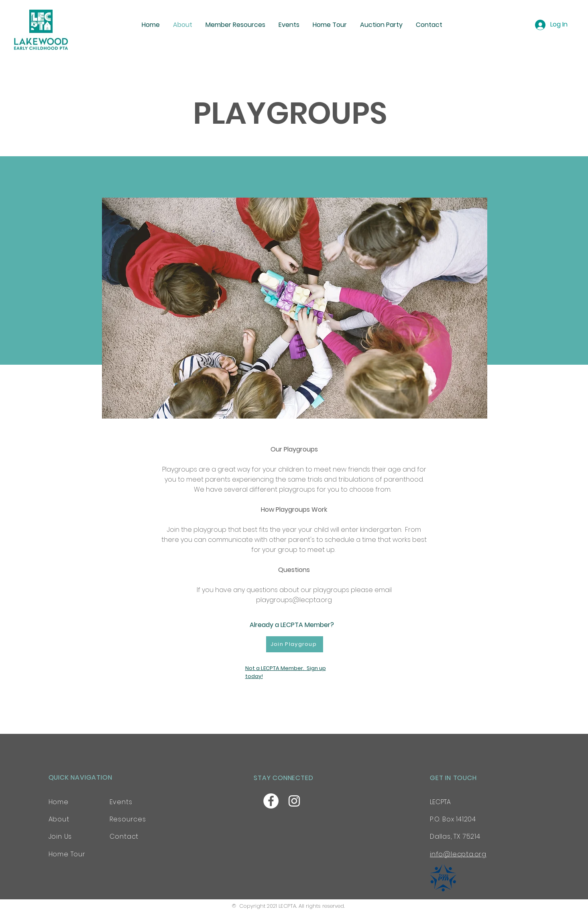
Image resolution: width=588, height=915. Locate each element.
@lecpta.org (312, 600)
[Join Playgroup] (295, 644)
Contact (124, 836)
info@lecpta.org (458, 854)
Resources (128, 819)
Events (121, 802)
